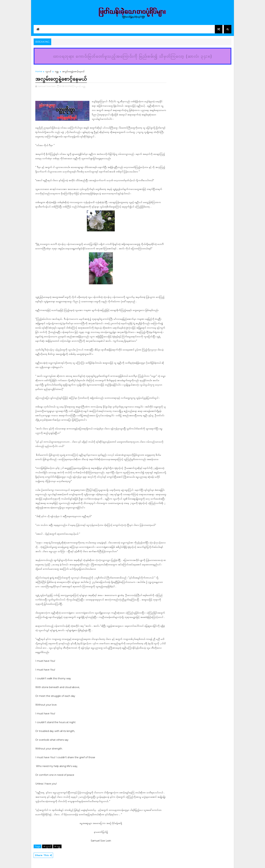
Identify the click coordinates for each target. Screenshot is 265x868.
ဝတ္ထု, (84, 86)
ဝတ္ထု (57, 71)
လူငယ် (48, 71)
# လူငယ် (47, 846)
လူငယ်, (78, 86)
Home (39, 71)
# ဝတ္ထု (57, 846)
